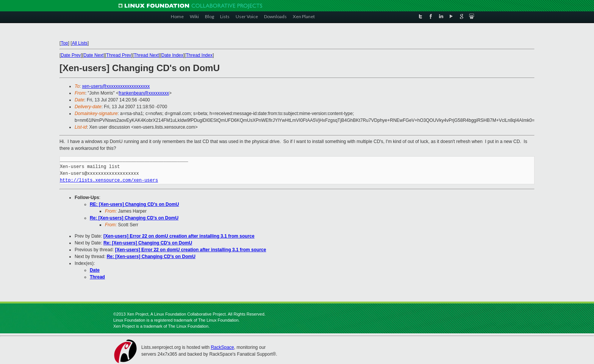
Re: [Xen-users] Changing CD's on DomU (134, 218)
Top (64, 43)
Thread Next (146, 55)
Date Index (172, 55)
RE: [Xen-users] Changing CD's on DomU (134, 204)
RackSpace (222, 347)
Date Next (93, 55)
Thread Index (199, 55)
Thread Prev (119, 55)
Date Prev (71, 55)
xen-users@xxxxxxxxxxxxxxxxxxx (116, 86)
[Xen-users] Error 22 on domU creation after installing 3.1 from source (179, 236)
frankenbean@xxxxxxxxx (144, 93)
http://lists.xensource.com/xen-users (109, 180)
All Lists (80, 43)
